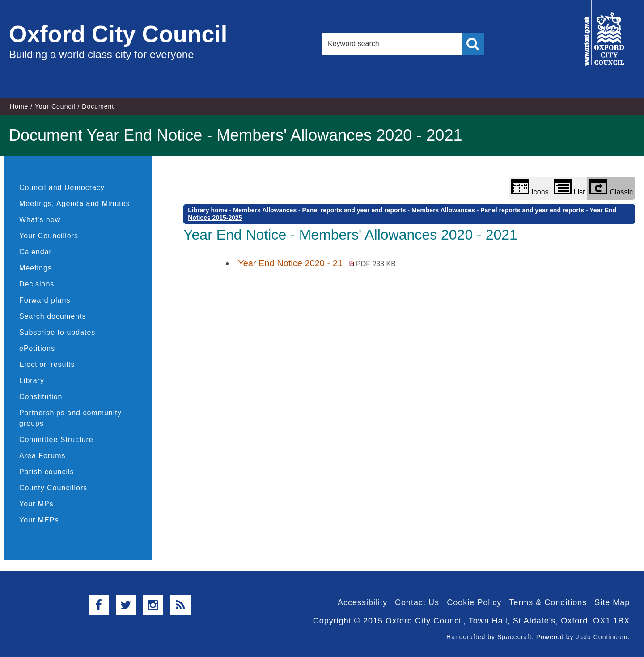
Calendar (36, 252)
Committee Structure (56, 440)
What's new (40, 220)
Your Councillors (49, 236)
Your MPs (36, 504)
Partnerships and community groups (70, 418)
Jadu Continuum (602, 637)
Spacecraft (515, 637)
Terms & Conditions (548, 602)
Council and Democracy (62, 187)
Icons (530, 187)
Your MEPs (39, 520)
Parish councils (47, 472)
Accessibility (362, 602)
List (569, 187)
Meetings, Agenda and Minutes (75, 204)
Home (19, 106)
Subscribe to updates (57, 332)
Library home (208, 210)
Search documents (53, 316)
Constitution (41, 397)
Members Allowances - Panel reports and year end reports (319, 210)
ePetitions (37, 348)
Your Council (55, 106)
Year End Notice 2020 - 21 (317, 263)
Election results (47, 364)
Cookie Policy (474, 602)
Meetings (36, 268)
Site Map (612, 602)
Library (32, 381)
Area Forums (42, 456)
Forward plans (45, 300)
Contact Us (417, 602)
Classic (611, 187)
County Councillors (53, 488)
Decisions (37, 284)
